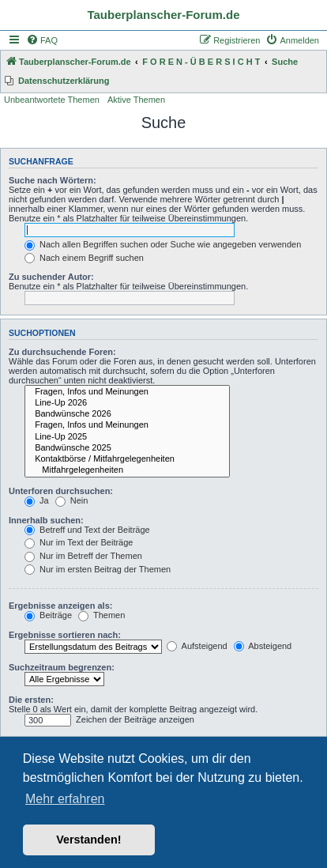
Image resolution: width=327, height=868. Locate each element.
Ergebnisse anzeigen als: (60, 606)
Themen (101, 615)
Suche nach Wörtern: (53, 180)
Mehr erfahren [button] (65, 799)
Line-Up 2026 (127, 403)
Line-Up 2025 (127, 437)
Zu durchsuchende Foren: (62, 352)
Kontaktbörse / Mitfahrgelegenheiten (127, 459)
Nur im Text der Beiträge (79, 542)
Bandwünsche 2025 (127, 448)
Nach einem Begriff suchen (84, 258)
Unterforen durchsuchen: (61, 491)
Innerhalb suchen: (46, 520)
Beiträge (48, 615)
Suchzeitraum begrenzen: (62, 667)
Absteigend (263, 646)
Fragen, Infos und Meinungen (127, 392)
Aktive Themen (136, 100)
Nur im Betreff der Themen (83, 556)
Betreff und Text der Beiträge (87, 530)
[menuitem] (42, 40)
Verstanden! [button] (88, 840)
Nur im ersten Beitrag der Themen (98, 569)
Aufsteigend (197, 646)
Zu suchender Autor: (51, 277)
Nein (72, 500)
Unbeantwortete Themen (52, 100)
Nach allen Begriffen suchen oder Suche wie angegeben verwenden (163, 244)
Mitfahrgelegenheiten (127, 470)
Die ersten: (31, 700)
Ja (37, 500)
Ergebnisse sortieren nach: (65, 635)
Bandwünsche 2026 (127, 414)
